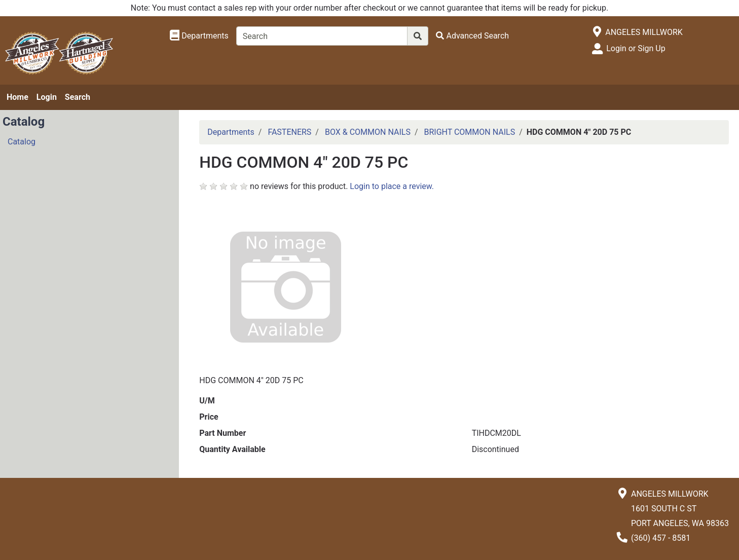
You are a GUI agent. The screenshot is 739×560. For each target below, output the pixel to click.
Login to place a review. (392, 186)
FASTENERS (289, 132)
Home (17, 97)
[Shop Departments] (199, 36)
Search (78, 97)
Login (47, 97)
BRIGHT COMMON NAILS (469, 132)
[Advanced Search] (472, 36)
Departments (231, 132)
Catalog (22, 142)
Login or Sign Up (636, 48)
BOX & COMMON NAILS (368, 132)
